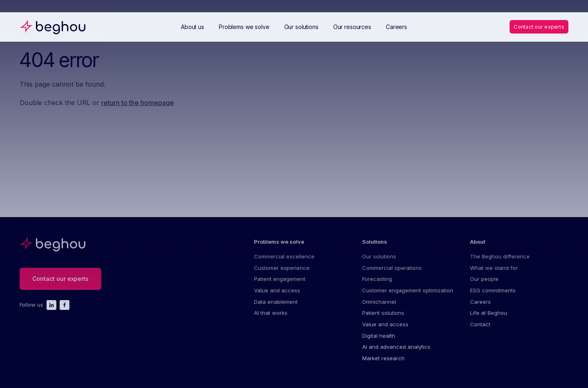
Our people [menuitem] (484, 281)
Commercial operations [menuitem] (392, 269)
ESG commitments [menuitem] (493, 294)
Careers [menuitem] (480, 305)
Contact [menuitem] (480, 330)
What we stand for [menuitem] (494, 269)
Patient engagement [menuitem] (280, 281)
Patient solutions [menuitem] (383, 318)
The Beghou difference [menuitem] (500, 257)
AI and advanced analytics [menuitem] (396, 354)
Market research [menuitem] (383, 366)
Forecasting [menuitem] (377, 281)
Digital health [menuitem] (379, 342)
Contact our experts (538, 27)
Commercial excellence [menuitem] (284, 257)
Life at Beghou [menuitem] (489, 318)
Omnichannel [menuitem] (379, 305)
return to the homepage (138, 103)
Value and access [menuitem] (277, 294)
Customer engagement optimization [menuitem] (408, 294)
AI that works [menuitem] (271, 318)
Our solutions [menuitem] (379, 257)
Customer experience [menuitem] (282, 269)
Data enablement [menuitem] (276, 305)
